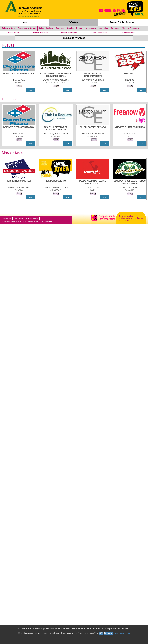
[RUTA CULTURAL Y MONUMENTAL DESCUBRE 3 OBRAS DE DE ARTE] (56, 75)
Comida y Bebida (75, 28)
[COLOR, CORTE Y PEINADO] (93, 129)
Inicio (25, 22)
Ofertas (73, 22)
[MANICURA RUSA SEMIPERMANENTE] (93, 75)
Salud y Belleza (46, 28)
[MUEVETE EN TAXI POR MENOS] (130, 129)
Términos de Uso (32, 218)
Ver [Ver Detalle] (31, 90)
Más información (122, 633)
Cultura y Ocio (8, 28)
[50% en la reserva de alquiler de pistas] (56, 129)
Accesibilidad (47, 221)
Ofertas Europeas (128, 33)
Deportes (60, 28)
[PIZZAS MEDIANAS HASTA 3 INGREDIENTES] (93, 182)
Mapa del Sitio (34, 221)
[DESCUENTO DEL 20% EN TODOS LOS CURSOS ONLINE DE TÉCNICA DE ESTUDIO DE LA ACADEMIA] (130, 182)
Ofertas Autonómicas (99, 33)
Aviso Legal (18, 218)
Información (7, 218)
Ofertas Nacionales (69, 33)
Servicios (104, 28)
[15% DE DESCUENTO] (56, 182)
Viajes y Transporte (131, 28)
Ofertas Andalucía (41, 33)
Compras (115, 28)
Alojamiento (91, 28)
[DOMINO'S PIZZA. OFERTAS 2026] (19, 75)
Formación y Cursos (27, 28)
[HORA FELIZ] (130, 75)
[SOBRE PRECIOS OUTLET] (19, 182)
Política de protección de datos (14, 221)
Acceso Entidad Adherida (122, 22)
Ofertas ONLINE (13, 33)
